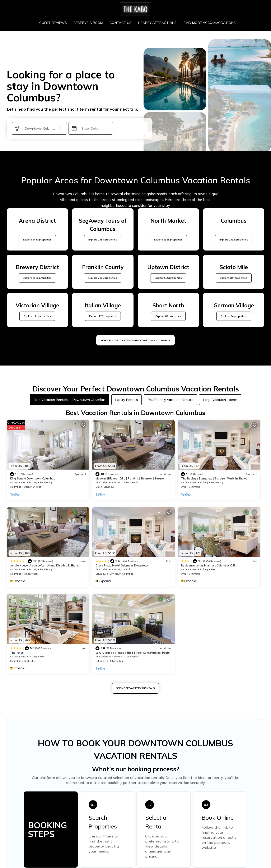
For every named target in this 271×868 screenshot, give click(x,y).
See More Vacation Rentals (135, 576)
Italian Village (226, 474)
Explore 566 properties (168, 278)
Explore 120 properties (103, 316)
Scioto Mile (160, 549)
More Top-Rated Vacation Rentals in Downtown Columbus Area (135, 797)
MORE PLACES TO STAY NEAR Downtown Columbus (135, 340)
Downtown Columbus (36, 549)
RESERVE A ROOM (89, 23)
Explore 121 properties (37, 316)
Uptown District (32, 474)
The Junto (147, 541)
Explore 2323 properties (168, 240)
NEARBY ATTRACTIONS (157, 23)
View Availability (50, 482)
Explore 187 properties (234, 278)
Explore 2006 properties (103, 278)
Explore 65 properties (168, 316)
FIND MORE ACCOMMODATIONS (209, 23)
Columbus (16, 474)
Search (131, 128)
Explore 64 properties (234, 316)
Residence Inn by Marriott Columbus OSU (103, 541)
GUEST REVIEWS (54, 23)
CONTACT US (121, 23)
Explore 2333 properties (103, 240)
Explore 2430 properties (37, 240)
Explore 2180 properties (37, 278)
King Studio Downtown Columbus (32, 466)
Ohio (78, 474)
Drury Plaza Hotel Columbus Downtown (37, 541)
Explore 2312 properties (234, 240)
